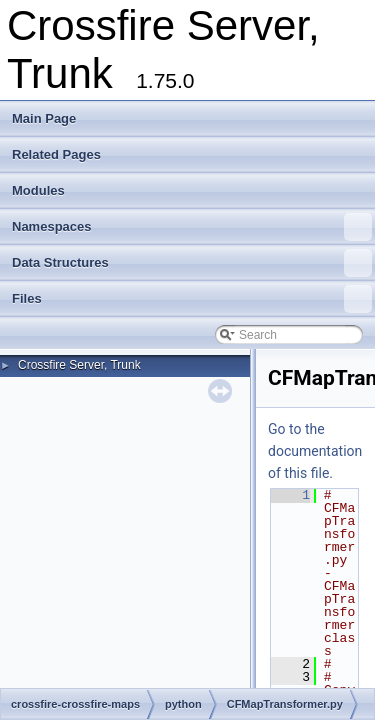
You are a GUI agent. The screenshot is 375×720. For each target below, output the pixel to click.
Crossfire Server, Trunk (79, 365)
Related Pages (56, 154)
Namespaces (192, 227)
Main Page (44, 118)
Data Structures (192, 263)
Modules (38, 190)
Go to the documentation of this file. (315, 451)
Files (192, 299)
